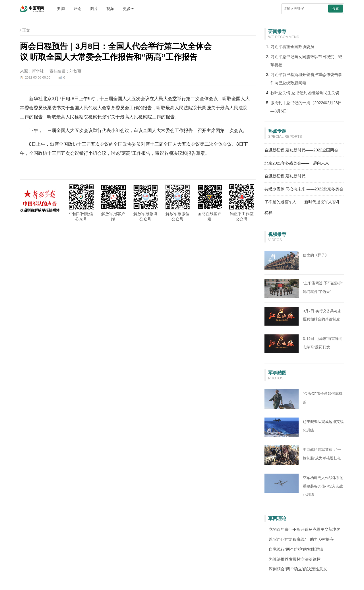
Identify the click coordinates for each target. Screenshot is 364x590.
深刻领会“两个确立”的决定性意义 (298, 569)
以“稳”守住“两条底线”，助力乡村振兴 (301, 539)
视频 (110, 9)
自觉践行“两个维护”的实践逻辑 (296, 549)
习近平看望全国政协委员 (292, 47)
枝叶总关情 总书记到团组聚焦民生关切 (305, 93)
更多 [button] (128, 9)
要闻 (61, 9)
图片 (94, 9)
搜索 (336, 9)
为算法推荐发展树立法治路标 (295, 559)
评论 (77, 9)
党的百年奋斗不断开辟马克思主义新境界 (305, 529)
